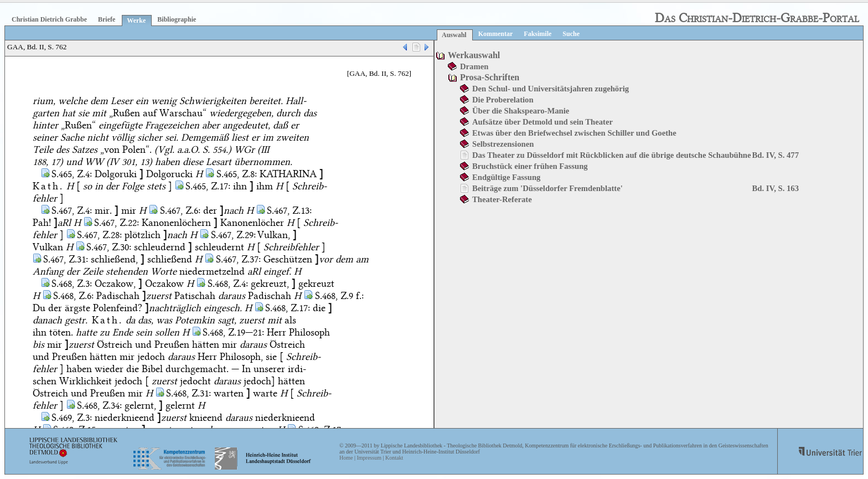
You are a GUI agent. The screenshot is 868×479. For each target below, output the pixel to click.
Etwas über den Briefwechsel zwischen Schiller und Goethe (574, 133)
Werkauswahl (474, 55)
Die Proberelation (503, 100)
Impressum (369, 458)
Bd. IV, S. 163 (776, 188)
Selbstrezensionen (503, 144)
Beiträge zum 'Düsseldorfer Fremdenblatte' (547, 188)
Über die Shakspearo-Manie (521, 111)
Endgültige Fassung (506, 177)
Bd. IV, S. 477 (776, 155)
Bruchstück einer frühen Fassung (530, 166)
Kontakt (394, 458)
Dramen (474, 66)
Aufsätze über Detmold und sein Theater (542, 122)
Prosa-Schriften (490, 77)
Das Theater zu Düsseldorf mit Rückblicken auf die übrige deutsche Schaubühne (612, 155)
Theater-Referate (502, 199)
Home (346, 458)
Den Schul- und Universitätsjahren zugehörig (551, 89)
